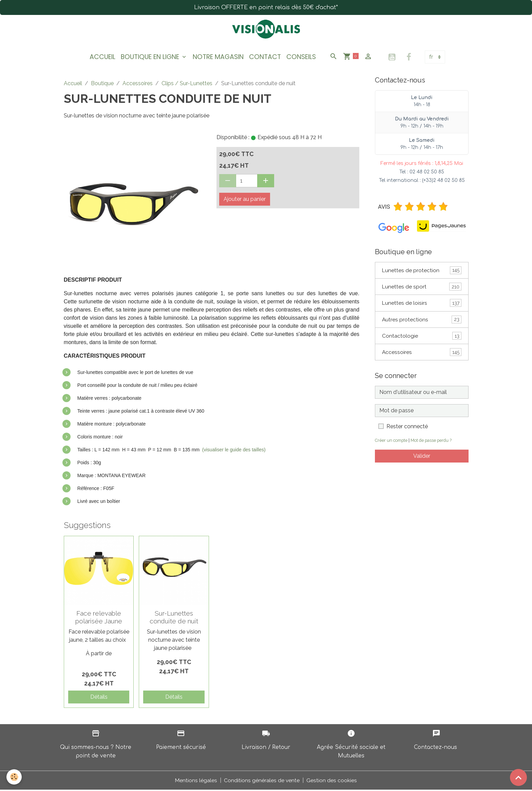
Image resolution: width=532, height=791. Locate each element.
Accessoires (138, 85)
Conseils (301, 58)
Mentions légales (196, 781)
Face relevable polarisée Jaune (99, 618)
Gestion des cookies (332, 781)
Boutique (102, 85)
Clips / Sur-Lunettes (187, 85)
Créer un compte (392, 443)
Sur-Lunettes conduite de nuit (174, 618)
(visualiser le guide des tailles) (234, 451)
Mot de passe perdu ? (433, 443)
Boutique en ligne (151, 58)
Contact (265, 58)
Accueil (102, 58)
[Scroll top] (518, 777)
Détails (99, 698)
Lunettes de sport (422, 288)
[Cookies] (14, 777)
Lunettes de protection (422, 272)
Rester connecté (407, 429)
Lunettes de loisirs (422, 305)
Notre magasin (218, 58)
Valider (422, 459)
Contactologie (422, 338)
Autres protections (422, 322)
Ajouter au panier (245, 200)
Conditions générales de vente (262, 781)
